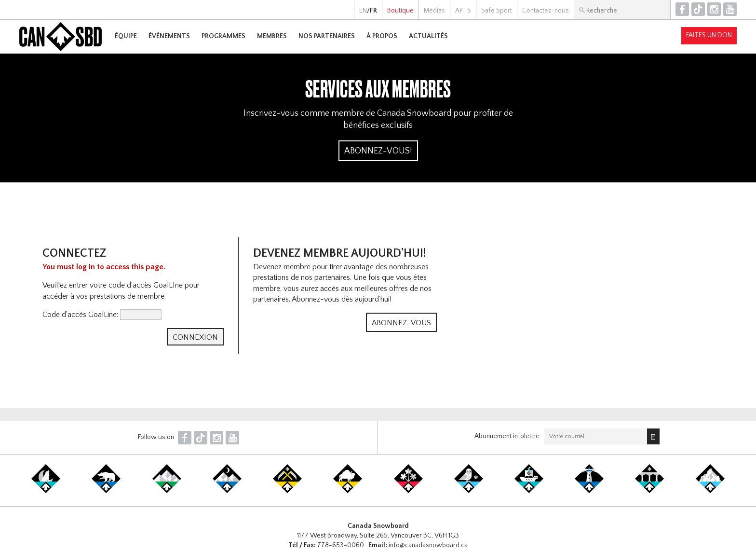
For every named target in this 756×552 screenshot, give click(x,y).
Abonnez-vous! (378, 151)
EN (363, 11)
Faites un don (709, 35)
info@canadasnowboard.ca (428, 545)
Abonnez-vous (401, 323)
